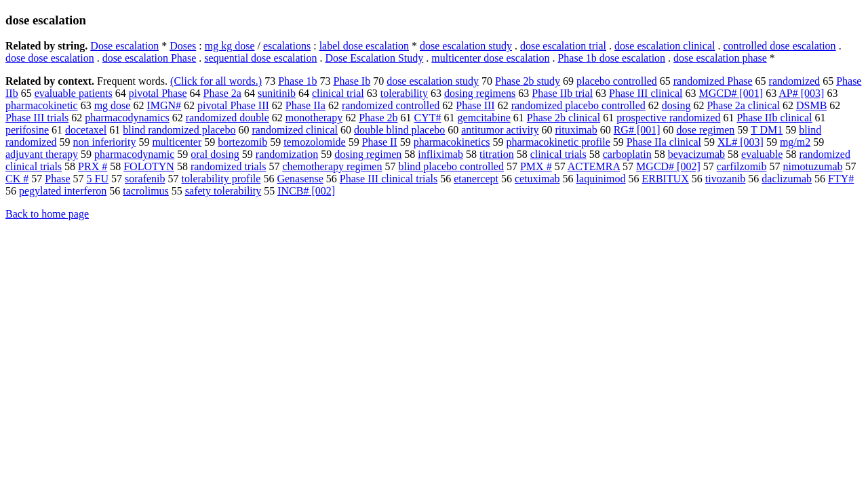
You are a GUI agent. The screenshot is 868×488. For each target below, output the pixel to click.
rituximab (576, 130)
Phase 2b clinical (564, 118)
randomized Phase (713, 81)
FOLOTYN (149, 166)
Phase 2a (222, 93)
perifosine (27, 130)
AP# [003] (801, 93)
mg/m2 (795, 142)
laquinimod (601, 179)
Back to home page (47, 214)
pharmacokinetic (42, 105)
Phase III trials (37, 118)
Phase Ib (352, 81)
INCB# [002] (306, 191)
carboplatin (627, 154)
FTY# (841, 179)
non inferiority (105, 142)
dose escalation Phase (150, 58)
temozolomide (315, 142)
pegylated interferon (63, 191)
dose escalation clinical (665, 46)
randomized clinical (295, 130)
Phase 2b (378, 118)
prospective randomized (668, 118)
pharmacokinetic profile (558, 142)
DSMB (811, 105)
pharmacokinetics (452, 142)
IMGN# (164, 105)
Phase (57, 179)
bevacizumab (696, 154)
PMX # (536, 166)
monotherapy (314, 118)
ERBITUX (665, 179)
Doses (183, 46)
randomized (795, 81)
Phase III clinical (646, 93)
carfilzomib (742, 166)
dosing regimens (480, 93)
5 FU (98, 179)
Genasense (300, 179)
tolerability (404, 93)
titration (497, 154)
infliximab (440, 154)
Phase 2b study (528, 81)
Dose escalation (124, 46)
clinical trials (558, 154)
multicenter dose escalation (490, 58)
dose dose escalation (50, 58)
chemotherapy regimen (332, 166)
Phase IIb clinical (774, 118)
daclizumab (787, 179)
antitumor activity (500, 130)
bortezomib (242, 142)
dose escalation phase (720, 58)
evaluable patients (74, 93)
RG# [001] (637, 130)
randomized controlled (391, 105)
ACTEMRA (594, 166)
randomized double (228, 118)
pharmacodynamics (127, 118)
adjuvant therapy (42, 154)
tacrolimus (146, 191)
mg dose (113, 105)
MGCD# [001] (731, 93)
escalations (287, 46)
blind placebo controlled (451, 166)
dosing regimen (368, 154)
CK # (17, 179)
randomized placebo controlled (578, 105)
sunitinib (277, 93)
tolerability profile (221, 179)
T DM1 (767, 130)
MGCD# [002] (668, 166)
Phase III (475, 105)
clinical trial (338, 93)
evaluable (762, 154)
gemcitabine (484, 118)
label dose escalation (364, 46)
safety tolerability (223, 191)
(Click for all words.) (216, 81)
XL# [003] (741, 142)
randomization (287, 154)
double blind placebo (399, 130)
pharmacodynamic (134, 154)
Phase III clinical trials (389, 179)
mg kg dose (230, 46)
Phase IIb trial (562, 93)
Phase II (380, 142)
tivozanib (726, 179)
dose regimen (706, 130)
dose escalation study (466, 46)
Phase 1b (297, 81)
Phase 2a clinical (743, 105)
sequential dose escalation (260, 58)
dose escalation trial (563, 46)
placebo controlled (617, 81)
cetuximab (537, 179)
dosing (676, 105)
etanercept (476, 179)
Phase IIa (305, 105)
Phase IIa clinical (664, 142)
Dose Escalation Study (374, 58)
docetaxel (86, 130)
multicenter (177, 142)
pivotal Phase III (233, 105)
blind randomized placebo (179, 130)
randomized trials (229, 166)
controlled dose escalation (779, 46)
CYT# (428, 118)
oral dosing (215, 154)
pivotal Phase (158, 93)
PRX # (93, 166)
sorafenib (145, 179)
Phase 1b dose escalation (611, 58)
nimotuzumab (813, 166)
